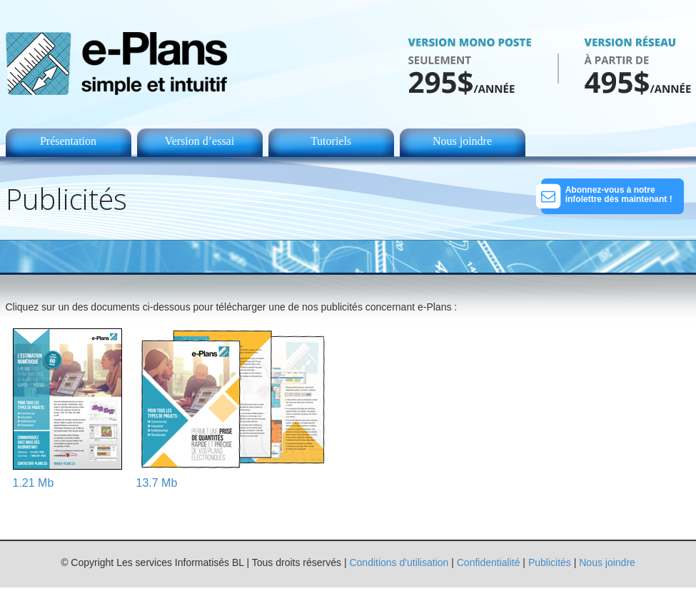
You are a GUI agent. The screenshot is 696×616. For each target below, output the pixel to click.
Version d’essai (200, 141)
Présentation (68, 141)
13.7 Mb (157, 483)
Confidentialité (489, 562)
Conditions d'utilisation (399, 562)
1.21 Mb (34, 483)
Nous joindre (462, 141)
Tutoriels (331, 141)
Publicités (550, 562)
